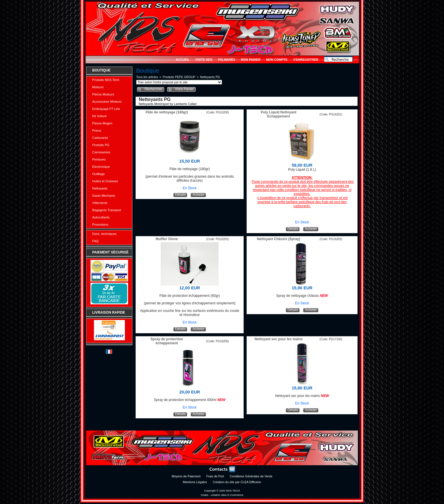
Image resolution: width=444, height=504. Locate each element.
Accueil (183, 60)
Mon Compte (277, 60)
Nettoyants (100, 188)
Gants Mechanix (104, 196)
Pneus (97, 130)
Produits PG (101, 145)
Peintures (99, 159)
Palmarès (227, 60)
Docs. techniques (104, 234)
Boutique (101, 70)
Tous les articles (147, 77)
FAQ (95, 241)
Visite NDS (204, 60)
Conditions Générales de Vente (251, 476)
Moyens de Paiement (186, 476)
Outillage (98, 174)
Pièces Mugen (102, 123)
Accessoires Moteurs (107, 102)
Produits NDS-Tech (106, 80)
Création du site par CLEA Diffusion (237, 482)
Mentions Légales (195, 482)
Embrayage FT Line (106, 109)
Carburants (100, 138)
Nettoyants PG (210, 77)
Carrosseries (101, 152)
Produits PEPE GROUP (179, 77)
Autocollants (101, 217)
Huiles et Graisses (105, 181)
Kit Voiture (99, 116)
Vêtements (100, 203)
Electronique (101, 167)
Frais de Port (215, 476)
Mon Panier (251, 60)
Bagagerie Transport (107, 210)
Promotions (100, 225)
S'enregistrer (306, 60)
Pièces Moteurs (103, 94)
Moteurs (98, 87)
